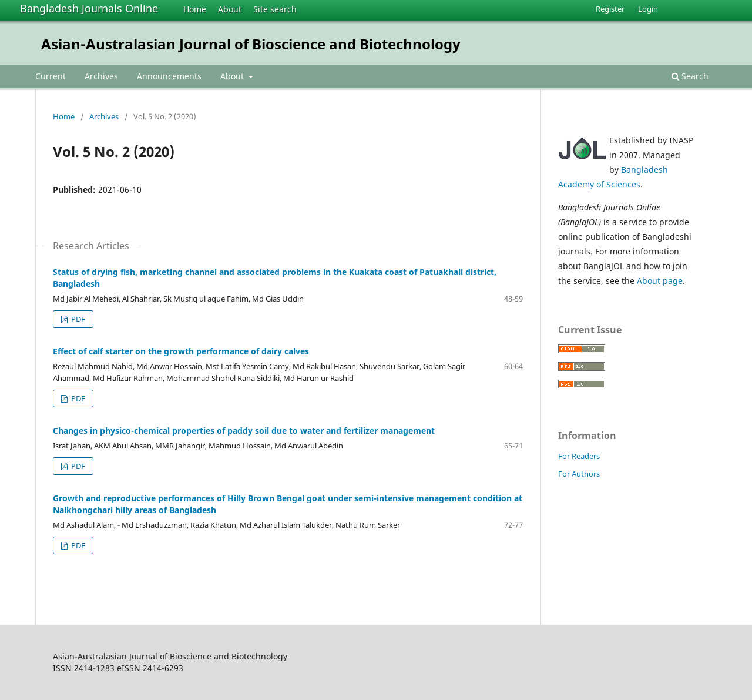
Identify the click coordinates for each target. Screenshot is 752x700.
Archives (101, 76)
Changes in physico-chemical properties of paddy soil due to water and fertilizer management (244, 431)
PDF (77, 319)
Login (648, 9)
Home (195, 9)
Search (690, 76)
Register (610, 9)
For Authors (579, 474)
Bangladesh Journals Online (89, 8)
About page (660, 281)
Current (51, 76)
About (230, 9)
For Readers (579, 456)
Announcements (169, 76)
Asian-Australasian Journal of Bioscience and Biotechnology (251, 44)
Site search (275, 9)
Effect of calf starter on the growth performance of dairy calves (181, 351)
